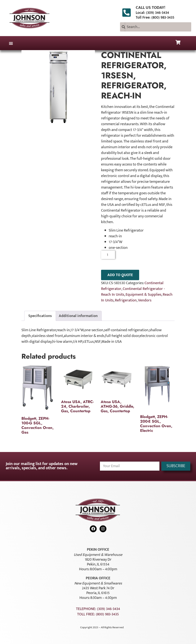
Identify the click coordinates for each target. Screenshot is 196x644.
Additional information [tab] (78, 316)
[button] (11, 43)
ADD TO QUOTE (120, 275)
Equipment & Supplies (143, 295)
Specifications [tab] (40, 316)
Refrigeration (126, 300)
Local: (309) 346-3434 (152, 13)
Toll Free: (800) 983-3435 (155, 17)
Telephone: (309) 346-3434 (98, 609)
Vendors (145, 300)
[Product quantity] (108, 255)
